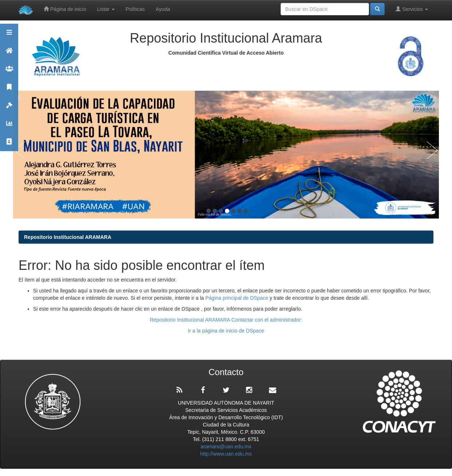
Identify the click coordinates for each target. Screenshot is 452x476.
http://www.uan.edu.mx (226, 454)
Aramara (9, 54)
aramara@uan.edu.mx (226, 447)
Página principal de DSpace (237, 298)
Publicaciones (9, 90)
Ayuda (163, 9)
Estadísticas (9, 127)
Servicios (412, 9)
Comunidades (9, 72)
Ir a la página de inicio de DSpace (226, 331)
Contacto (9, 145)
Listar (106, 9)
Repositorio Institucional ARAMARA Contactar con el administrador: (226, 320)
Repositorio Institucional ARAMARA (68, 237)
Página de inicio (65, 9)
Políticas (135, 9)
